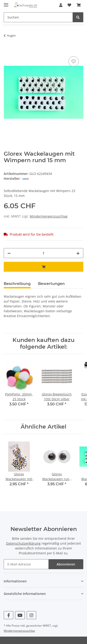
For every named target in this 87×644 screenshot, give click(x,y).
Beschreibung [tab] (17, 284)
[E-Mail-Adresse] (26, 564)
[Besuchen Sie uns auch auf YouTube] (20, 615)
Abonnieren (66, 564)
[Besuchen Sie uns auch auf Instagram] (31, 615)
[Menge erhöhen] (78, 253)
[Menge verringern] (9, 253)
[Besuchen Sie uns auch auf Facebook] (8, 615)
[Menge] (43, 253)
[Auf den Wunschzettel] (74, 61)
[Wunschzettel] (69, 5)
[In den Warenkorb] (7, 50)
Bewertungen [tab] (51, 284)
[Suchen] (38, 17)
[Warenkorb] (79, 5)
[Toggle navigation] (6, 3)
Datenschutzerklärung (23, 543)
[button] (61, 5)
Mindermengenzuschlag (49, 216)
